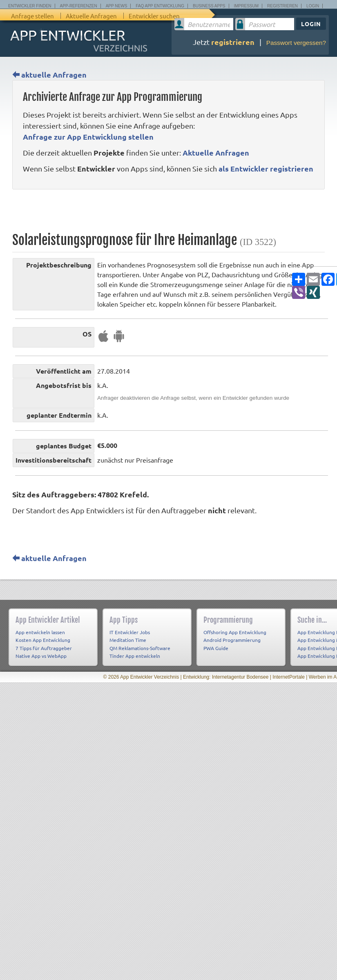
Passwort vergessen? (296, 43)
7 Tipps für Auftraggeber (44, 648)
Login (313, 6)
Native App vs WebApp (41, 656)
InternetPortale (289, 677)
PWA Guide (216, 648)
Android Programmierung (232, 640)
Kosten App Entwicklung (43, 640)
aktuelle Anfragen (49, 75)
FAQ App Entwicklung (160, 6)
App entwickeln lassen (40, 632)
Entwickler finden (30, 6)
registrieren (233, 42)
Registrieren (282, 6)
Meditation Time (128, 640)
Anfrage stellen (32, 16)
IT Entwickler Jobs (130, 632)
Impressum (247, 6)
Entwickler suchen (154, 16)
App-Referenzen (79, 6)
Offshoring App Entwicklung (235, 632)
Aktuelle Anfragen (91, 16)
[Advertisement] (87, 211)
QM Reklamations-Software (140, 648)
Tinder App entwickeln (135, 656)
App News (117, 6)
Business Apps (209, 6)
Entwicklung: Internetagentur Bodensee (226, 677)
